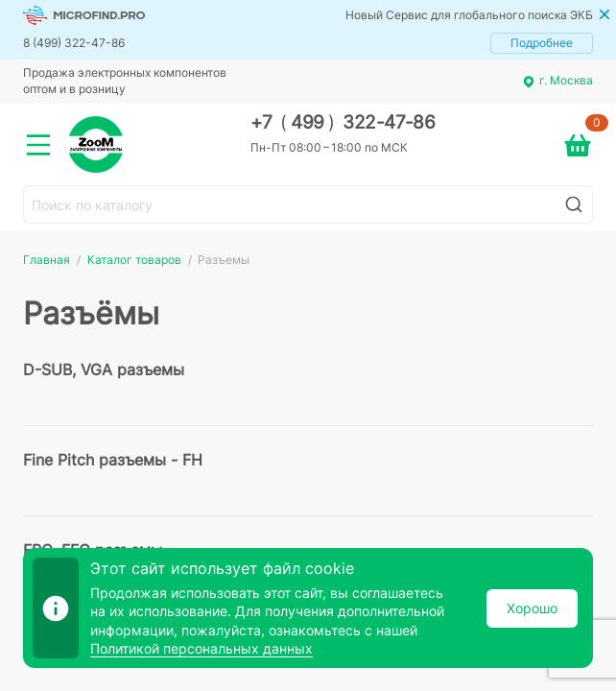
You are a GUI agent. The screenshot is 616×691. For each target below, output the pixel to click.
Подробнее (542, 43)
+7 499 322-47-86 (343, 122)
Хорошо (532, 608)
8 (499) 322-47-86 (74, 43)
